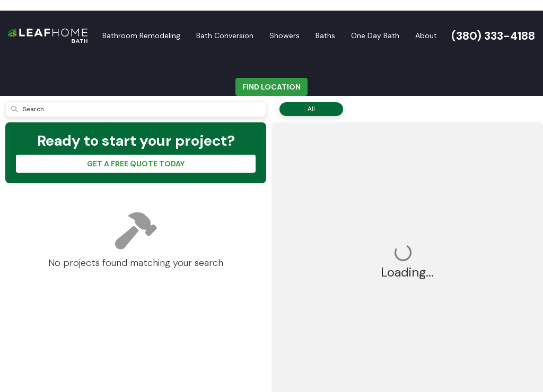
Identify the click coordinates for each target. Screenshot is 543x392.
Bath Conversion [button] (225, 35)
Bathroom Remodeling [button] (141, 35)
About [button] (426, 35)
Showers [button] (284, 35)
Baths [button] (325, 35)
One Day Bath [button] (375, 35)
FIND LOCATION (271, 87)
